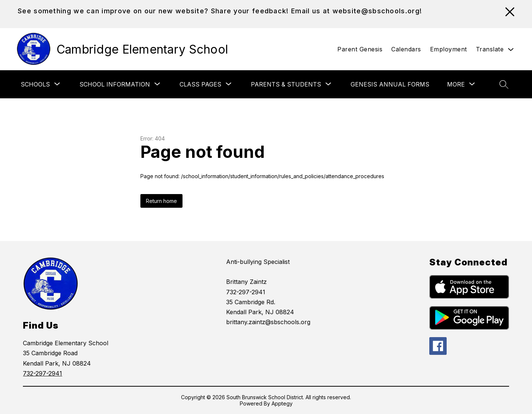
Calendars (406, 49)
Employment (449, 49)
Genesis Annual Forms (390, 84)
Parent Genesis (360, 49)
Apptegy (282, 403)
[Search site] (504, 84)
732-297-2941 (42, 373)
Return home (161, 201)
